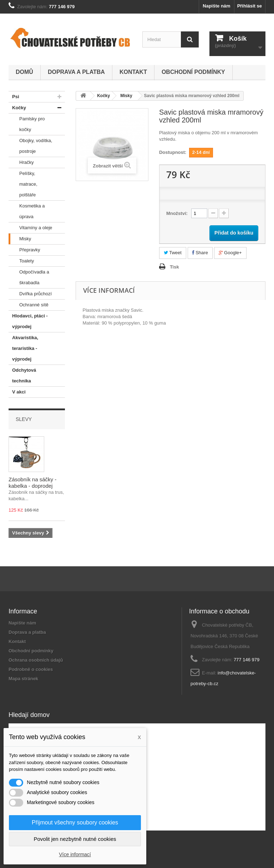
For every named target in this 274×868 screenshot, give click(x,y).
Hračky (21, 162)
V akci (17, 392)
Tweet (173, 253)
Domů (24, 72)
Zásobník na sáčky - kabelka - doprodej (32, 483)
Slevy (24, 419)
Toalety (21, 261)
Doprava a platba (76, 72)
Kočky (17, 108)
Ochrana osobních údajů (36, 660)
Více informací (75, 854)
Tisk (174, 267)
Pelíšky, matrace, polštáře (23, 183)
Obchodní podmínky (193, 72)
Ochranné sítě (29, 305)
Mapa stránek (23, 679)
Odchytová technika (22, 374)
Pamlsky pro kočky (27, 123)
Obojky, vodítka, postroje (30, 145)
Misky (20, 239)
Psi (14, 97)
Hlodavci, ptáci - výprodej (28, 320)
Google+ (230, 253)
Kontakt (133, 72)
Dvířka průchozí (30, 294)
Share (200, 253)
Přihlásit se (250, 6)
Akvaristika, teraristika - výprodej (23, 347)
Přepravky (24, 250)
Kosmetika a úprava (27, 210)
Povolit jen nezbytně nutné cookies (75, 839)
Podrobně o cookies (31, 669)
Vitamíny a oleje (30, 228)
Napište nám (216, 6)
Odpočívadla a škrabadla (29, 276)
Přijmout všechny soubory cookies (75, 822)
